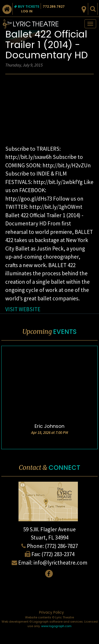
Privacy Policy (51, 612)
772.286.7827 (54, 6)
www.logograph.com (56, 626)
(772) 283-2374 (58, 554)
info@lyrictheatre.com (60, 563)
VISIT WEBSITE (23, 309)
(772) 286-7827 (61, 546)
